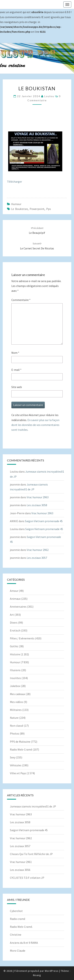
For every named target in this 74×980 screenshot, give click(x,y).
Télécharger (15, 182)
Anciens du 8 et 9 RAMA (24, 943)
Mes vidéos (17, 702)
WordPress (52, 971)
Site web (17, 387)
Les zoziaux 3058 (37, 505)
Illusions (15, 670)
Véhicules (16, 765)
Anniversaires (18, 607)
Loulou (49, 96)
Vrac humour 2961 (21, 862)
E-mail (16, 370)
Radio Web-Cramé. (21, 927)
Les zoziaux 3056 (20, 870)
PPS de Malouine (20, 742)
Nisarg (37, 975)
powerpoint (37, 209)
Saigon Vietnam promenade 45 (44, 521)
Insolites (15, 678)
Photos (15, 733)
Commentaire (21, 300)
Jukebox (15, 686)
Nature (14, 718)
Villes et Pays (18, 773)
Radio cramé (18, 919)
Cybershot (16, 911)
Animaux (15, 599)
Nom (15, 353)
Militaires (16, 710)
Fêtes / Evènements (22, 638)
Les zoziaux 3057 (37, 558)
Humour (16, 204)
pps (49, 209)
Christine (16, 935)
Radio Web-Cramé (21, 749)
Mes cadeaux (18, 694)
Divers (14, 623)
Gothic (14, 646)
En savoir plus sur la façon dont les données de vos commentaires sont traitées (35, 425)
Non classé (17, 726)
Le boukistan (19, 209)
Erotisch (15, 630)
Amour (14, 591)
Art (12, 615)
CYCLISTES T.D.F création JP (27, 878)
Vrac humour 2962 (38, 550)
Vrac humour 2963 (38, 497)
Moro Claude (18, 951)
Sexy (13, 757)
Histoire (15, 654)
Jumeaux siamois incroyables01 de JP (33, 806)
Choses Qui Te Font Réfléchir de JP (31, 854)
